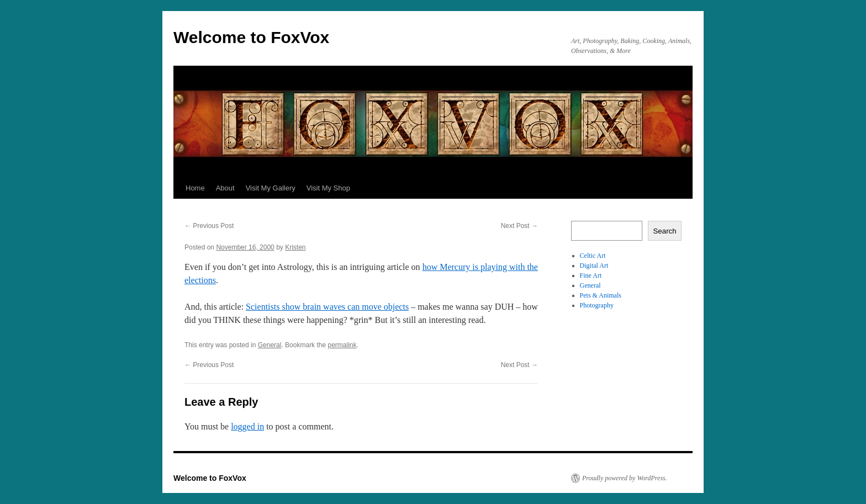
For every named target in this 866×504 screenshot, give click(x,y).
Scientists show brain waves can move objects (327, 307)
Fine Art (591, 275)
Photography (597, 305)
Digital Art (594, 266)
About (225, 188)
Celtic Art (593, 256)
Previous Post (209, 226)
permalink (342, 345)
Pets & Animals (601, 295)
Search (664, 231)
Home (195, 188)
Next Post (519, 226)
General (270, 345)
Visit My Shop (328, 188)
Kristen (295, 247)
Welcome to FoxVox (251, 37)
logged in (247, 426)
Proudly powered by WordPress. (625, 478)
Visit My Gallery (271, 188)
